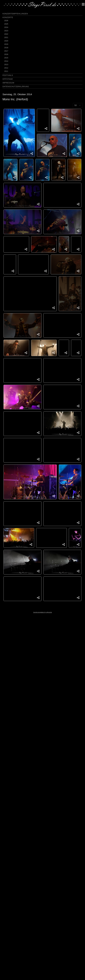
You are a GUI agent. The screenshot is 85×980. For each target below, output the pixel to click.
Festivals (8, 75)
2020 (6, 41)
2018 (6, 48)
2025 (6, 24)
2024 (6, 27)
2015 (6, 58)
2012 (6, 68)
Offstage (8, 79)
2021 (6, 37)
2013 (6, 64)
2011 (6, 71)
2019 (6, 44)
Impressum (8, 83)
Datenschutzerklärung (16, 87)
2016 (6, 54)
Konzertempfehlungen (15, 14)
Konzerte (8, 17)
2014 (6, 61)
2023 (6, 31)
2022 (6, 34)
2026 (6, 21)
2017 (6, 51)
